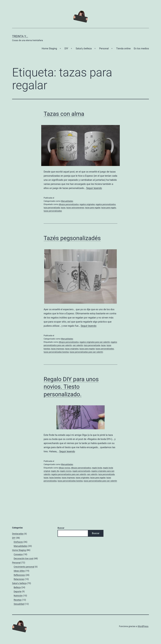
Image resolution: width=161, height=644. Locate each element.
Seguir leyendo (94, 188)
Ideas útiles (19, 571)
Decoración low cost (24, 558)
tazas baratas (55, 478)
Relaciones (19, 579)
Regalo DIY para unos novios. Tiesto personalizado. (71, 387)
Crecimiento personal (24, 567)
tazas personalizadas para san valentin (86, 352)
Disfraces (18, 542)
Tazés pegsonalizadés (72, 238)
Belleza (17, 587)
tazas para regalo (109, 208)
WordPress (143, 626)
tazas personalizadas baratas (56, 352)
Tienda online (123, 48)
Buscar (61, 528)
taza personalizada (52, 208)
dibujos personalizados (69, 204)
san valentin (78, 345)
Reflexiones (19, 575)
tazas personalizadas (53, 211)
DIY (66, 48)
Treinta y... (20, 36)
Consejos (18, 554)
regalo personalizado (81, 471)
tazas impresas (58, 349)
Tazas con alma (64, 114)
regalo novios (66, 471)
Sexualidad (19, 604)
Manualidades (67, 201)
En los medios (141, 48)
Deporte (18, 591)
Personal (104, 48)
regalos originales (87, 204)
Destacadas (18, 534)
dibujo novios (64, 468)
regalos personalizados (106, 204)
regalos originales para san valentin (95, 342)
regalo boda (97, 468)
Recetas (18, 600)
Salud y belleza (84, 48)
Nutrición (18, 596)
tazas (63, 208)
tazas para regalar (93, 208)
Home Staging (49, 48)
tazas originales (72, 349)
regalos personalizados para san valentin (69, 474)
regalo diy (55, 471)
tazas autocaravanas (75, 208)
